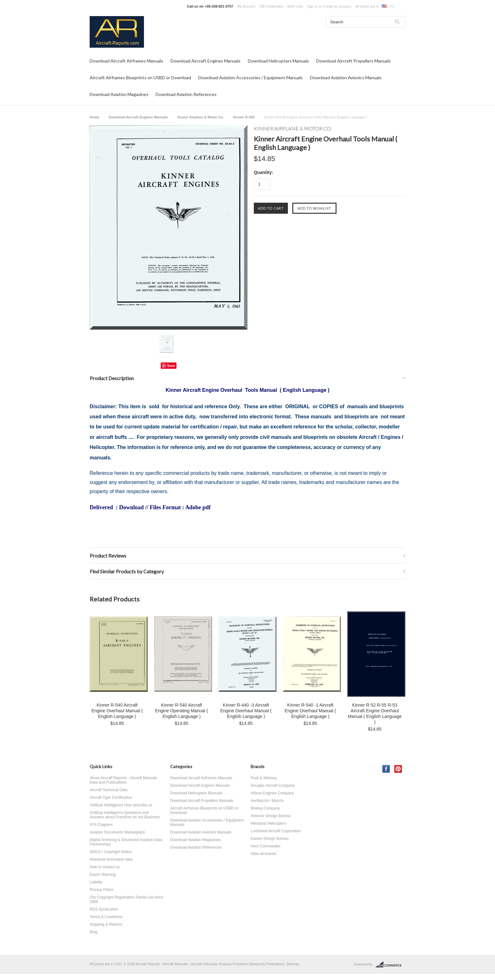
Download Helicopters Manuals (278, 61)
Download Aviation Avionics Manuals (346, 78)
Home (95, 117)
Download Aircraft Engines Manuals (206, 61)
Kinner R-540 (244, 117)
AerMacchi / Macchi (267, 801)
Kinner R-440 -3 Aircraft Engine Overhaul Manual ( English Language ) (246, 711)
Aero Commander (266, 846)
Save (171, 366)
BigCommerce (390, 965)
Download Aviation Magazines (119, 94)
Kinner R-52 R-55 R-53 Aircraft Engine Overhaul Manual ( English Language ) (375, 714)
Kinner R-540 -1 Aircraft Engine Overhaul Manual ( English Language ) (310, 711)
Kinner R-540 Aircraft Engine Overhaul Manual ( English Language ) (117, 711)
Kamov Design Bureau (270, 839)
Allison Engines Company (272, 793)
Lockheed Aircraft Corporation (276, 831)
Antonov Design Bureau (271, 816)
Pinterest (398, 769)
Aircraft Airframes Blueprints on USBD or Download (140, 78)
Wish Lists (295, 6)
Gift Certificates (271, 6)
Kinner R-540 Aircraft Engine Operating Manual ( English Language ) (181, 711)
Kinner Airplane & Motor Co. (201, 117)
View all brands (263, 854)
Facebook (386, 769)
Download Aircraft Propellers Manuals (354, 61)
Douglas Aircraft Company (273, 786)
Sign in (313, 6)
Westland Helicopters (268, 823)
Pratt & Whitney (264, 778)
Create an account (337, 6)
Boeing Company (265, 808)
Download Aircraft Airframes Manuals (126, 61)
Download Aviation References (186, 94)
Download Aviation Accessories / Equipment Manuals (250, 78)
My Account (246, 6)
